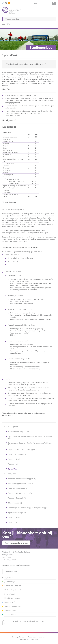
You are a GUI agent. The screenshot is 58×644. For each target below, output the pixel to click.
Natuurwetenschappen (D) (19, 432)
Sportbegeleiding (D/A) (17, 513)
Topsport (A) (13, 464)
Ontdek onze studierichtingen (16, 543)
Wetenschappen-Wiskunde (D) (20, 483)
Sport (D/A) (13, 469)
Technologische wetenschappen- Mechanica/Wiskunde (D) (30, 437)
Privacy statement (19, 637)
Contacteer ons (11, 571)
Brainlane (34, 640)
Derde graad (11, 474)
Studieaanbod (41, 47)
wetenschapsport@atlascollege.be (16, 565)
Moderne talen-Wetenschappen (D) (22, 479)
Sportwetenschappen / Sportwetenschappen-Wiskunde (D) (30, 444)
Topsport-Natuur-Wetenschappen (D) (23, 449)
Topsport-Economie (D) (17, 454)
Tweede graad (12, 427)
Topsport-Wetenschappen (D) (20, 493)
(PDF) (23, 622)
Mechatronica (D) (15, 503)
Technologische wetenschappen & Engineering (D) (28, 508)
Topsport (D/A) (14, 459)
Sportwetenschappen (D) (18, 488)
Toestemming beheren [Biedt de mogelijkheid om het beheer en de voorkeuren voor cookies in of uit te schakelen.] (37, 637)
